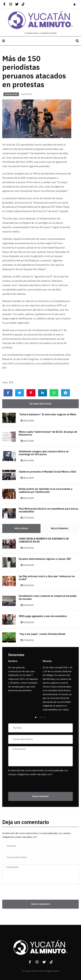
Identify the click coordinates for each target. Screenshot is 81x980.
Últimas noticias (41, 404)
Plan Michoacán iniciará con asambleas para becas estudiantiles (49, 510)
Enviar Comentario (41, 904)
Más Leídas (21, 528)
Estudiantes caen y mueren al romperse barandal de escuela (48, 597)
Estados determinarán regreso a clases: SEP (45, 559)
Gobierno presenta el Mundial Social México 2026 (47, 472)
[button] (36, 717)
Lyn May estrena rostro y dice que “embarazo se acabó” (47, 578)
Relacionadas (60, 528)
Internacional (11, 94)
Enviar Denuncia (40, 796)
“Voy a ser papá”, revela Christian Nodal (42, 634)
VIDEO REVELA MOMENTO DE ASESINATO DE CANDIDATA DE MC (44, 540)
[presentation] (26, 782)
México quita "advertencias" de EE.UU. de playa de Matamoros (48, 433)
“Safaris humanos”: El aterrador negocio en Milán (47, 415)
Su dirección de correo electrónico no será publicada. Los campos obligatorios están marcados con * (38, 772)
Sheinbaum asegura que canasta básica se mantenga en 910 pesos (44, 453)
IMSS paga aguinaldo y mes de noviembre (43, 616)
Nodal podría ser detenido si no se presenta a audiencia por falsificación (46, 490)
